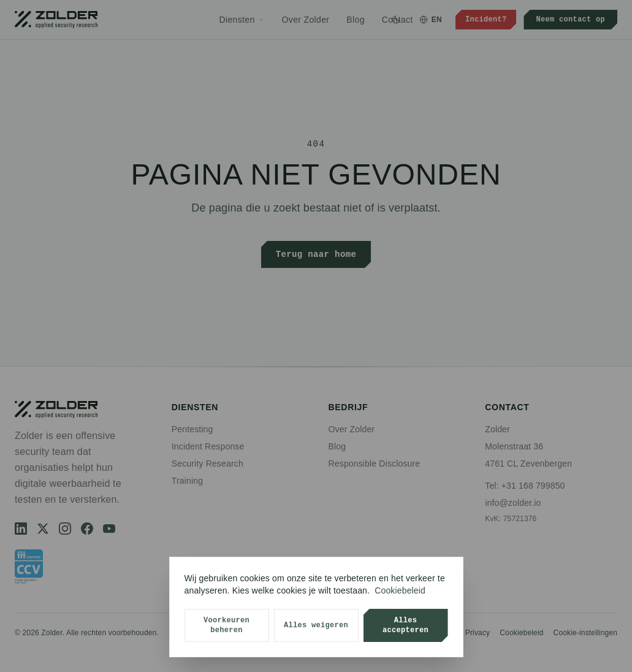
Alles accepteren (405, 625)
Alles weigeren (316, 625)
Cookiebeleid (400, 590)
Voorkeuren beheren (227, 625)
